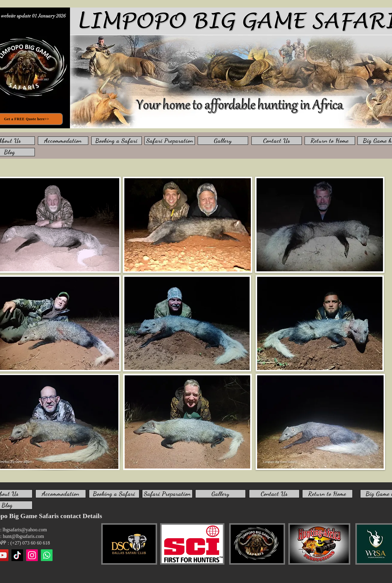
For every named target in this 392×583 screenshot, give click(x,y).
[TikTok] (17, 555)
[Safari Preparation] (170, 141)
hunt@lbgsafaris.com (24, 536)
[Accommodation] (63, 141)
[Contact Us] (277, 141)
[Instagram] (32, 555)
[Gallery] (223, 141)
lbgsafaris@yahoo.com (25, 530)
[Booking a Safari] (117, 141)
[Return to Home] (330, 141)
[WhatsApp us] (47, 555)
